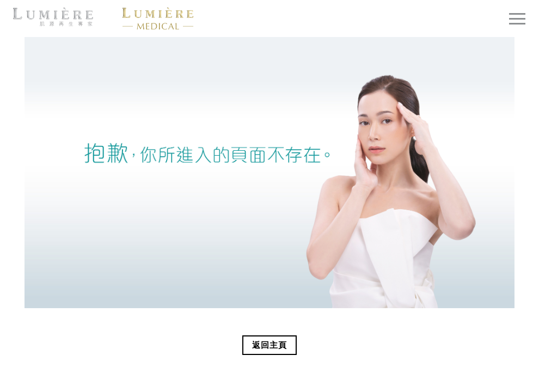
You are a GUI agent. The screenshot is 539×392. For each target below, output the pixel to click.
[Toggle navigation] (517, 19)
